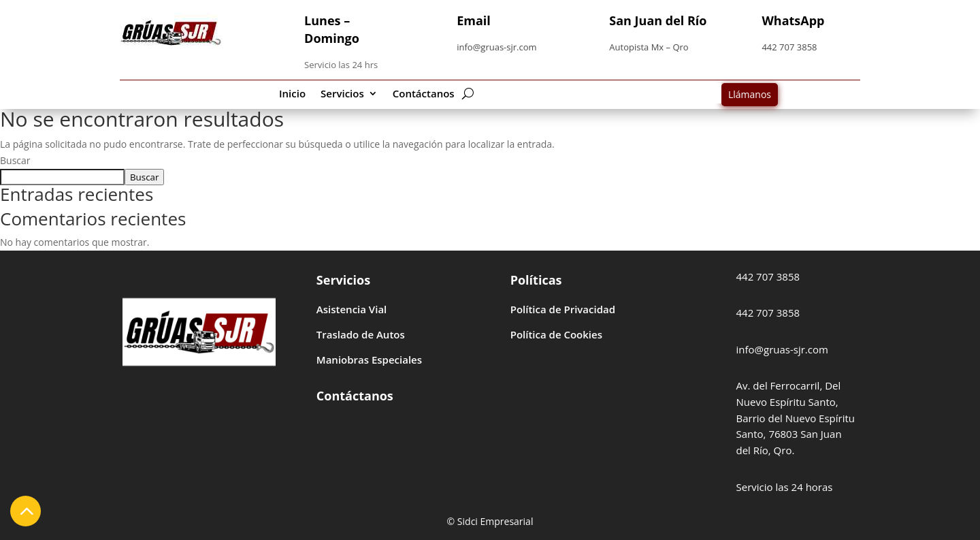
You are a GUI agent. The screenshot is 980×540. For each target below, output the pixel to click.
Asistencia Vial (352, 309)
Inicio (292, 94)
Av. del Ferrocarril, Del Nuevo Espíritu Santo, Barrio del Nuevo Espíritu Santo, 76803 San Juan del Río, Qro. (795, 418)
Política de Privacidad (563, 309)
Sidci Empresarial (495, 521)
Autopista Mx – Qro (649, 47)
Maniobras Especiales (369, 360)
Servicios (342, 94)
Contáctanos (424, 94)
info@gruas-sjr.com (496, 47)
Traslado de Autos (361, 334)
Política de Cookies (556, 334)
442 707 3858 (789, 47)
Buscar (15, 160)
